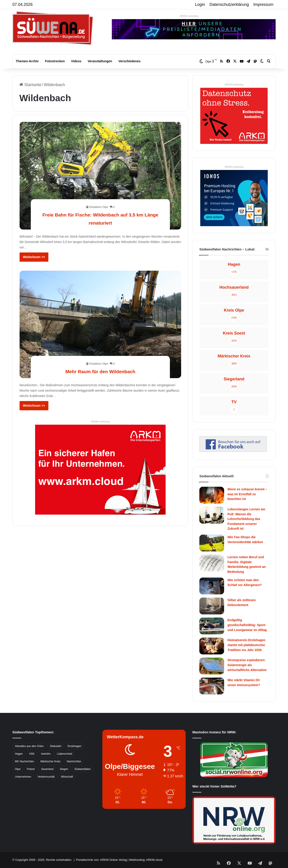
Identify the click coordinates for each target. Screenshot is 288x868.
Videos (76, 61)
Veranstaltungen (100, 61)
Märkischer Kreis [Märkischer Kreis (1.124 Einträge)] (50, 761)
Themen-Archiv (27, 61)
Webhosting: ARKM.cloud (146, 860)
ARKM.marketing (189, 16)
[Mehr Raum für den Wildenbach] (100, 325)
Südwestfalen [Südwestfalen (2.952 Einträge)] (83, 769)
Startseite (30, 85)
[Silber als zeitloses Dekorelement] (212, 606)
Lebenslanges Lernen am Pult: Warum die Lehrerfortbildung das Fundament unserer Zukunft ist (246, 519)
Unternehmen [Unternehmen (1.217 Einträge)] (23, 777)
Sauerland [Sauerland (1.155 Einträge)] (47, 769)
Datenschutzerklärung (229, 4)
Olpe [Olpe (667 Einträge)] (18, 769)
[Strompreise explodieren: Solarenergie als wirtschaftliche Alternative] (212, 666)
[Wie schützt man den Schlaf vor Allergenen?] (212, 586)
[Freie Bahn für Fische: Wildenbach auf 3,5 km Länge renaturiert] (100, 176)
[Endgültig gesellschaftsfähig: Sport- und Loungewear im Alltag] (212, 626)
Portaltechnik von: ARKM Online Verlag (101, 860)
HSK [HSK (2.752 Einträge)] (32, 754)
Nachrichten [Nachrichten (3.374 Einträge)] (74, 761)
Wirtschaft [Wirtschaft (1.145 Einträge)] (67, 777)
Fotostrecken (55, 61)
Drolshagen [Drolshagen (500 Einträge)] (74, 746)
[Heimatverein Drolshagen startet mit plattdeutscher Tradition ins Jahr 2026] (212, 646)
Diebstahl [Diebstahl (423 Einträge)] (56, 746)
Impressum (263, 4)
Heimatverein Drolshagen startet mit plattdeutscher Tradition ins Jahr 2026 (246, 645)
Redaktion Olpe (99, 207)
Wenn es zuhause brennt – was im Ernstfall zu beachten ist (247, 494)
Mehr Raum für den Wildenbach (100, 371)
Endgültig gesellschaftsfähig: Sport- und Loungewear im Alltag (247, 625)
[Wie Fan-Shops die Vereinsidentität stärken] (212, 543)
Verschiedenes (129, 61)
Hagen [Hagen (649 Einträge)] (19, 754)
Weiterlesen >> (34, 257)
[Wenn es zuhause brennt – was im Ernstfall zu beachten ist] (212, 495)
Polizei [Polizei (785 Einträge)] (31, 769)
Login (200, 4)
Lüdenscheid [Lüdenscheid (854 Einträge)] (65, 754)
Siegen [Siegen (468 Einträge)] (64, 769)
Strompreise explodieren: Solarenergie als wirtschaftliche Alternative (247, 665)
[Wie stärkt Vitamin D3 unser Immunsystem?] (212, 686)
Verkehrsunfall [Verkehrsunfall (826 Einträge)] (46, 777)
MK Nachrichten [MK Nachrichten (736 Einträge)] (24, 761)
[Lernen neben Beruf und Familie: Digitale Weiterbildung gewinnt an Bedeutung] (212, 563)
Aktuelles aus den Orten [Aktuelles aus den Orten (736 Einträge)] (29, 746)
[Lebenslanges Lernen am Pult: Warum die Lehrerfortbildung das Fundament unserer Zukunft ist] (212, 515)
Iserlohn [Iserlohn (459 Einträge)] (46, 754)
